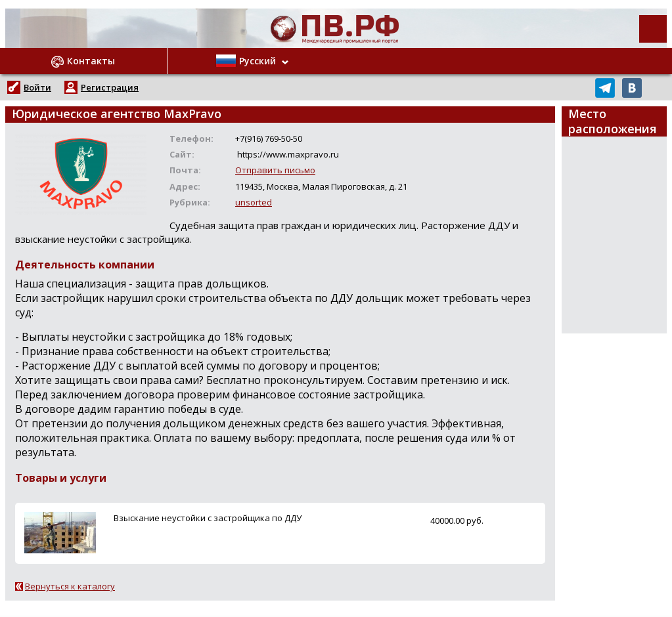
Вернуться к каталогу (70, 586)
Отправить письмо (275, 170)
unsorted (254, 202)
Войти (37, 87)
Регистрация (110, 87)
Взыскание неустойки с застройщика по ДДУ (208, 518)
